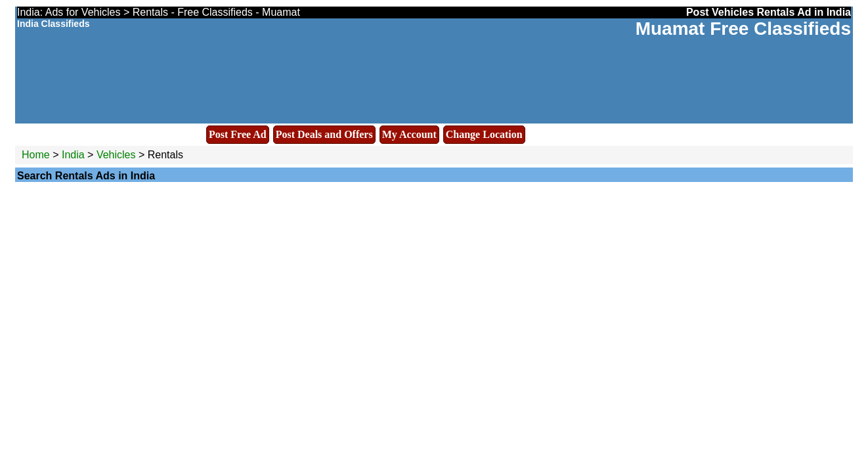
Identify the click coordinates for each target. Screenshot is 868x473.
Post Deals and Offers (324, 134)
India (73, 155)
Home (36, 155)
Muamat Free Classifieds (743, 29)
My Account (409, 134)
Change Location (484, 134)
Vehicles (116, 155)
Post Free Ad (238, 134)
